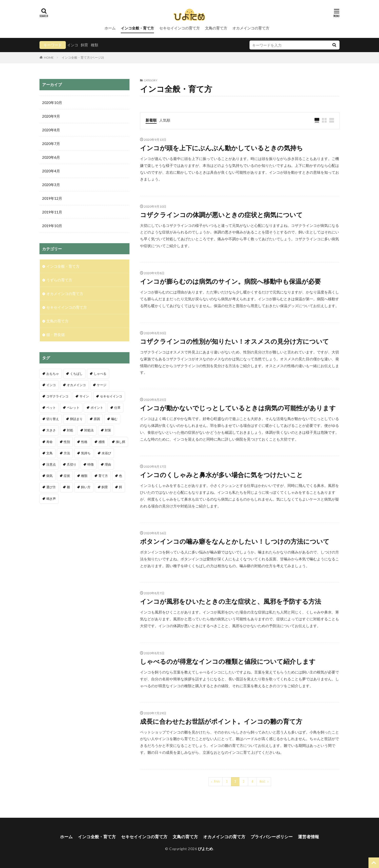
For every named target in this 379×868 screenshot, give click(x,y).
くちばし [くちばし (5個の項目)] (76, 374)
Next (263, 782)
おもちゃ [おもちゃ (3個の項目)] (53, 374)
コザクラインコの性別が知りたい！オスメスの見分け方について (235, 341)
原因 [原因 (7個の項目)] (97, 419)
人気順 (165, 120)
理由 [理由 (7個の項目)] (108, 464)
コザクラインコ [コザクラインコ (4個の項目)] (57, 396)
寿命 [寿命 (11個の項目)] (49, 442)
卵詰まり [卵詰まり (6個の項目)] (76, 419)
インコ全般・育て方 (137, 28)
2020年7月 (51, 144)
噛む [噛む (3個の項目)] (114, 419)
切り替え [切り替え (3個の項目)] (53, 419)
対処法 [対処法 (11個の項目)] (89, 430)
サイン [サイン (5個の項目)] (84, 396)
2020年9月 (51, 116)
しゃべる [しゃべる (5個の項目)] (100, 374)
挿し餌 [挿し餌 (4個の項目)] (121, 442)
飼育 (84, 45)
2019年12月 (52, 198)
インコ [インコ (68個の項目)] (51, 385)
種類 (94, 45)
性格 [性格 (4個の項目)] (84, 442)
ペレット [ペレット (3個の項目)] (73, 408)
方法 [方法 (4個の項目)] (67, 453)
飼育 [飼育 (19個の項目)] (105, 487)
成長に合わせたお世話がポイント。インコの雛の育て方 (221, 721)
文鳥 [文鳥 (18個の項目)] (49, 453)
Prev (217, 782)
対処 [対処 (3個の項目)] (70, 430)
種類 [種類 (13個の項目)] (84, 476)
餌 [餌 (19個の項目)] (121, 487)
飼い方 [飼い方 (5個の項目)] (86, 487)
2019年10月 (52, 226)
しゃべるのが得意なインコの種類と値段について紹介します (228, 661)
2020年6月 (51, 157)
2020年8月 (51, 130)
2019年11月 (52, 212)
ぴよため (206, 849)
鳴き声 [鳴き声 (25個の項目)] (51, 499)
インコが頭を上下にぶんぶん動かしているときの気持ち (221, 148)
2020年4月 (51, 171)
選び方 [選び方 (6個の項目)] (51, 487)
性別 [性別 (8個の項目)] (67, 442)
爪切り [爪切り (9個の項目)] (72, 464)
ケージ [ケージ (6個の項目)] (102, 385)
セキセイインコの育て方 (179, 28)
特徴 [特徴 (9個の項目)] (91, 464)
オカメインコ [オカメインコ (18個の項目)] (76, 385)
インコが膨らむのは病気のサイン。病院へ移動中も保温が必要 (230, 281)
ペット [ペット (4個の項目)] (51, 408)
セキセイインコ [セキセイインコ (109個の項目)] (111, 396)
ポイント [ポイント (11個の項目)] (97, 408)
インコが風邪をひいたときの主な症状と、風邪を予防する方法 (231, 601)
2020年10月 (52, 103)
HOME (49, 57)
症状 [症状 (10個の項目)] (67, 476)
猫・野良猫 (56, 335)
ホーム (110, 28)
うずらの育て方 (59, 280)
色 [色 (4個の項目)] (121, 476)
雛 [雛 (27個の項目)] (68, 487)
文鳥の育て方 (216, 28)
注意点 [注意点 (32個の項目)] (51, 464)
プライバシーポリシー (272, 837)
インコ (73, 45)
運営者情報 (308, 837)
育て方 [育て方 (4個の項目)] (103, 476)
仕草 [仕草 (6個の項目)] (117, 408)
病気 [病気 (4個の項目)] (49, 476)
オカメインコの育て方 (251, 28)
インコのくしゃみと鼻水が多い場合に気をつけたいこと (221, 475)
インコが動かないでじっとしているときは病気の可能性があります (238, 408)
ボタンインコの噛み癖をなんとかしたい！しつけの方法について (235, 541)
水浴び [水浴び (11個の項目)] (106, 453)
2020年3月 (51, 185)
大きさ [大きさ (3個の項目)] (51, 430)
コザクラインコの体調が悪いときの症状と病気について (221, 215)
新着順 (151, 120)
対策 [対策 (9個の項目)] (108, 430)
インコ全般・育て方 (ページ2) (83, 58)
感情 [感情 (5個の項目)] (102, 442)
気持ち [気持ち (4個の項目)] (86, 453)
